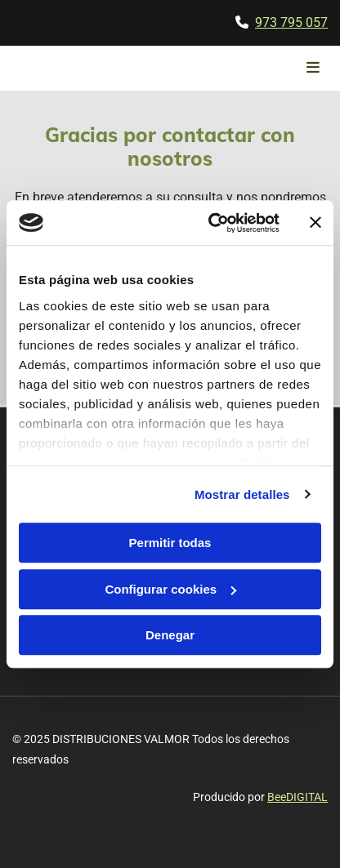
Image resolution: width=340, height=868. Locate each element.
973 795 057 (291, 22)
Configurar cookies (170, 589)
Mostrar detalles (242, 494)
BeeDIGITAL (297, 797)
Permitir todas (170, 543)
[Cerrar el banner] (315, 223)
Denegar (170, 635)
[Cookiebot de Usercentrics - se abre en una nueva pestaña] (211, 223)
